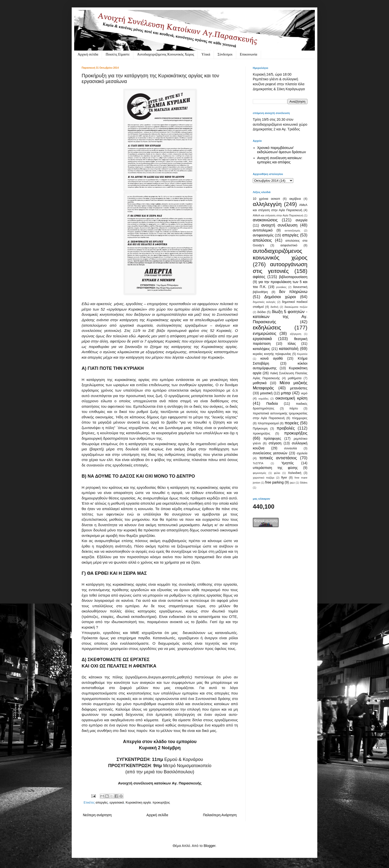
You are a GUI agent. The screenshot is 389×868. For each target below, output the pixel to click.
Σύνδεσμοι (225, 54)
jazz (292, 483)
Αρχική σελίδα (88, 54)
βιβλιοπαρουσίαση (293, 277)
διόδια (261, 312)
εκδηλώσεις (267, 328)
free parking (274, 482)
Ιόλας (292, 344)
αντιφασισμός (263, 235)
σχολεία (302, 453)
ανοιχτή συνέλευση (279, 225)
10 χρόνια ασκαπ (266, 199)
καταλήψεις (261, 349)
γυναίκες (281, 287)
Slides (304, 483)
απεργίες (102, 803)
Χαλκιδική (294, 473)
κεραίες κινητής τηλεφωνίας (272, 354)
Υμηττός (288, 463)
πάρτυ (294, 408)
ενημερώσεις (265, 333)
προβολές (286, 428)
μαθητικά (260, 383)
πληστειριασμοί (268, 423)
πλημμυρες (300, 418)
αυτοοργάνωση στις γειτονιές (280, 268)
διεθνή (274, 307)
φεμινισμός (259, 473)
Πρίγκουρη (260, 429)
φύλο (277, 473)
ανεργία (301, 220)
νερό (304, 393)
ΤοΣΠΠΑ (258, 463)
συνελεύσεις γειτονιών (270, 453)
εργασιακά (117, 803)
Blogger (210, 846)
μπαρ (286, 393)
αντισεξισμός (292, 231)
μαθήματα (295, 378)
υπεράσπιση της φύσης (275, 468)
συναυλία (291, 448)
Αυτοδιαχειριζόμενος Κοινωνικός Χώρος (166, 54)
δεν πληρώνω (293, 292)
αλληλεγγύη (267, 204)
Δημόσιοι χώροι (280, 297)
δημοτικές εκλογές (264, 302)
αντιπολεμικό (263, 230)
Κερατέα (302, 354)
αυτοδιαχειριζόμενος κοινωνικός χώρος (280, 254)
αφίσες (259, 277)
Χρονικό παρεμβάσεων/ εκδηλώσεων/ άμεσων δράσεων (282, 150)
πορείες (292, 423)
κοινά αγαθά (272, 358)
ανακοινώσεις (265, 220)
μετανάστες (299, 388)
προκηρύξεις (261, 434)
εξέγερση (296, 334)
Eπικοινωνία (249, 54)
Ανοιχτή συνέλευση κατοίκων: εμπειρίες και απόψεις (280, 160)
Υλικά (206, 54)
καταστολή (289, 349)
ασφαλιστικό (289, 245)
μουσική (266, 393)
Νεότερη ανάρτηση (97, 815)
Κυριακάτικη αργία (138, 803)
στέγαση (275, 443)
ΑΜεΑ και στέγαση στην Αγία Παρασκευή (278, 215)
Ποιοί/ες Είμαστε (118, 54)
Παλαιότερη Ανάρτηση (220, 815)
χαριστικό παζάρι (264, 478)
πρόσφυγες (272, 438)
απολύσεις (262, 240)
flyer (284, 478)
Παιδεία (272, 404)
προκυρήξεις (161, 803)
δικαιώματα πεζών (296, 307)
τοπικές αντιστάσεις (278, 458)
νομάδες (264, 399)
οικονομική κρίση (291, 398)
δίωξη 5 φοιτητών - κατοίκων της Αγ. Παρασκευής (280, 317)
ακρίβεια (295, 199)
